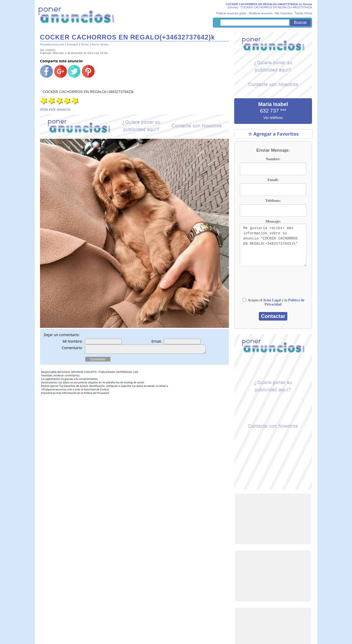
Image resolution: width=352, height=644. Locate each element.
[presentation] (273, 284)
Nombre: (273, 159)
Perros (85, 44)
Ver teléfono (273, 118)
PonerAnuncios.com (52, 44)
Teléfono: (273, 201)
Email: (157, 341)
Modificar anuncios (261, 13)
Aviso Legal (272, 300)
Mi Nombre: (73, 341)
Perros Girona (100, 44)
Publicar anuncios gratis (231, 13)
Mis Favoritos (284, 13)
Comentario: (72, 348)
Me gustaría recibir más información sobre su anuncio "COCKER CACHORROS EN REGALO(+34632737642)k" (273, 245)
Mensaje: (273, 221)
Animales (73, 44)
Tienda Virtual (303, 13)
